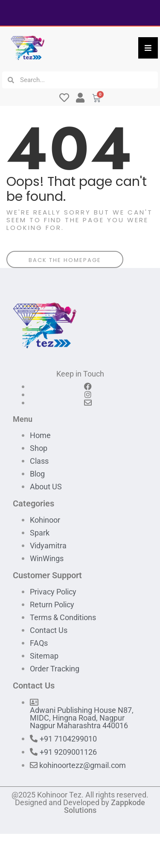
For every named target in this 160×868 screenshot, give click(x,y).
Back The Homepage (65, 260)
